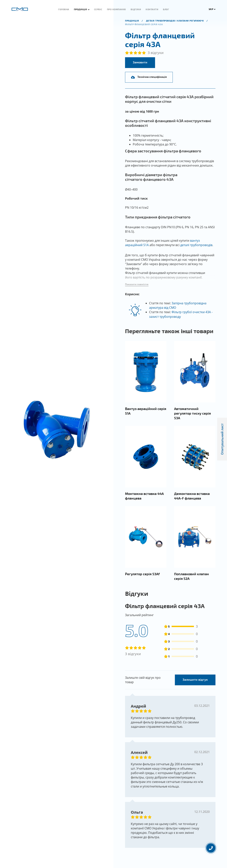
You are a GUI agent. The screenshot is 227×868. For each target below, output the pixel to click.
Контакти (152, 9)
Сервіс (98, 9)
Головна (64, 9)
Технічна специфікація (149, 77)
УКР (212, 9)
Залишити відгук (195, 689)
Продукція (80, 9)
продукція (132, 21)
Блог (166, 9)
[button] (137, 294)
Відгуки (136, 9)
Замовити (140, 62)
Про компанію (116, 9)
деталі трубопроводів (196, 245)
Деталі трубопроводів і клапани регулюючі (175, 21)
